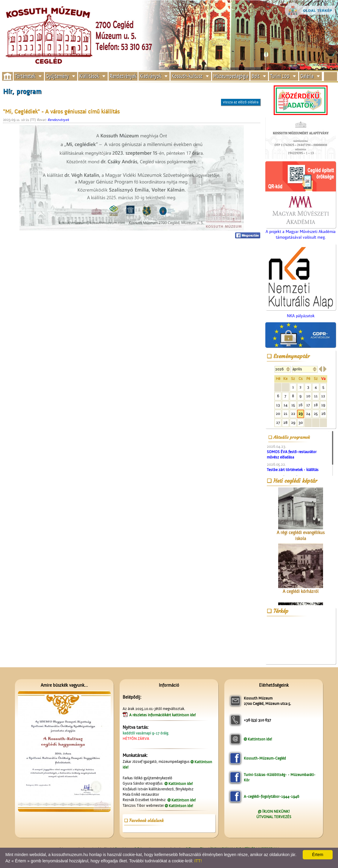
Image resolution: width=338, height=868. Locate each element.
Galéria (307, 76)
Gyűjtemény (57, 76)
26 (323, 414)
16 (300, 405)
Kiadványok (150, 76)
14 (286, 405)
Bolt (256, 76)
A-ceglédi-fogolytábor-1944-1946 (271, 796)
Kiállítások (89, 76)
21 (286, 414)
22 (293, 414)
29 (293, 423)
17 (308, 405)
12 (323, 396)
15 (293, 405)
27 (278, 423)
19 (323, 405)
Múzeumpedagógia (231, 76)
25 (316, 414)
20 (278, 414)
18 (316, 405)
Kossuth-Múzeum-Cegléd (265, 758)
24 (308, 414)
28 (285, 423)
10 (308, 396)
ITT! (198, 861)
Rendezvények (123, 76)
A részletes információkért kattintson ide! (163, 715)
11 (316, 396)
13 (278, 405)
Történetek (25, 76)
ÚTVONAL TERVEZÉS (274, 817)
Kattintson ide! (181, 784)
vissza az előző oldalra (241, 102)
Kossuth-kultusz (187, 76)
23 (301, 414)
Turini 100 (280, 76)
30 (301, 423)
